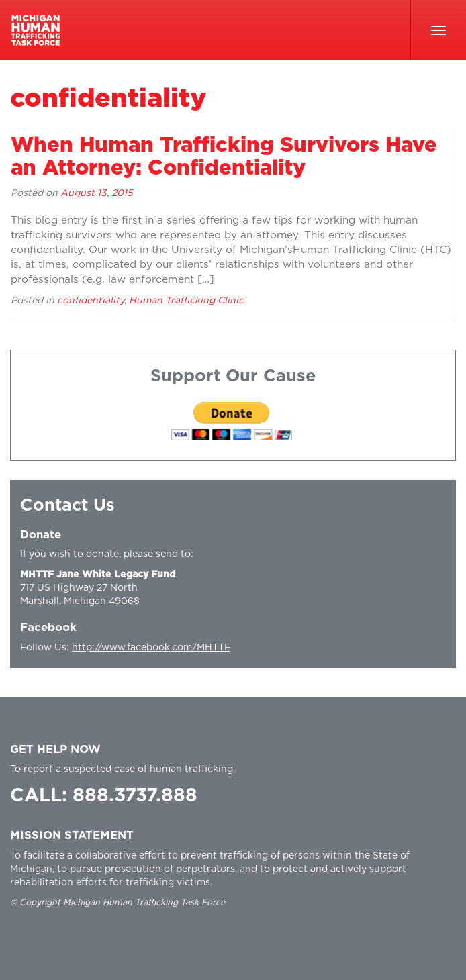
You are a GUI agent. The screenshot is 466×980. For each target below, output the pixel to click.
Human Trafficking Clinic (186, 301)
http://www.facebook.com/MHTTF (151, 648)
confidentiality (91, 301)
